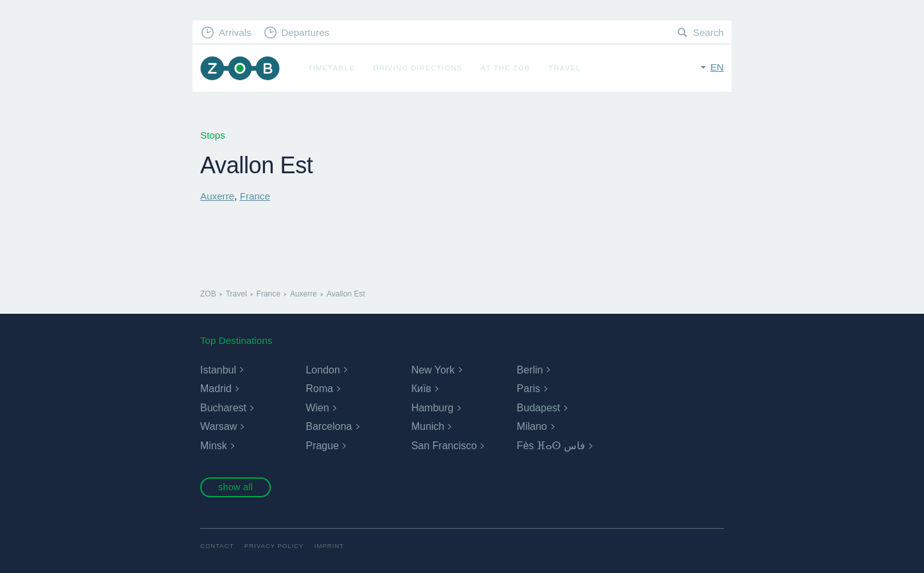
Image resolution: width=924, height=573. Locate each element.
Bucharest (223, 408)
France (255, 196)
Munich (428, 426)
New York (433, 370)
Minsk (214, 446)
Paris (528, 389)
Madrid (216, 389)
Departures (305, 32)
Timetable (331, 68)
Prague (322, 446)
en (717, 67)
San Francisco (444, 446)
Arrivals (235, 32)
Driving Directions (418, 68)
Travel (565, 68)
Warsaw (218, 426)
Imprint (329, 546)
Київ (421, 389)
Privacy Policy (274, 546)
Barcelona (329, 426)
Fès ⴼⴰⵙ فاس (551, 446)
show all (235, 487)
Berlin (530, 370)
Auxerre (217, 196)
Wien (317, 408)
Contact (217, 546)
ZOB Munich (240, 68)
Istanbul (218, 370)
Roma (319, 389)
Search (708, 32)
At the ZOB (506, 68)
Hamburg (432, 408)
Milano (532, 426)
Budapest (538, 408)
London (322, 370)
